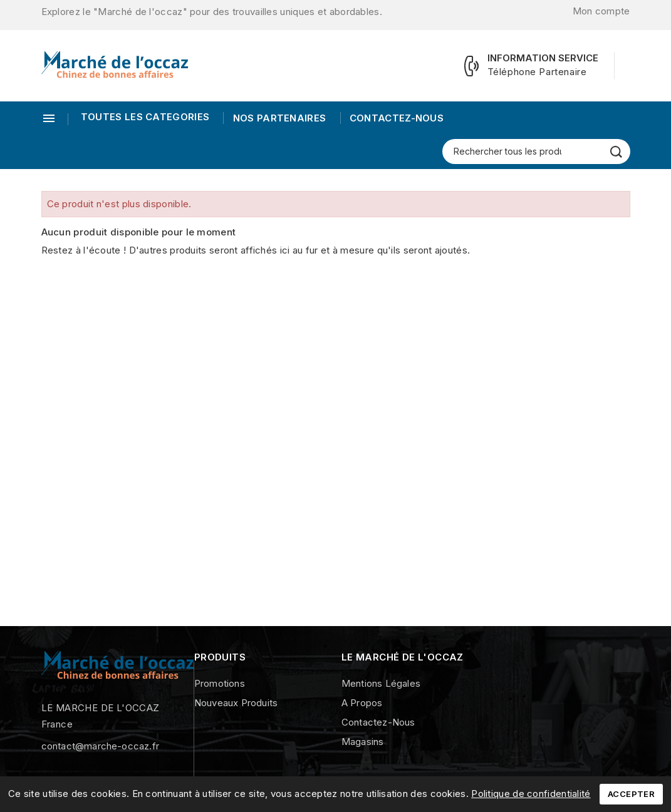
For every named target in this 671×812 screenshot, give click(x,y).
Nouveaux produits (236, 703)
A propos (362, 703)
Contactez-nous (396, 118)
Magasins (363, 742)
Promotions (220, 683)
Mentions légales (381, 683)
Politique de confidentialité (531, 794)
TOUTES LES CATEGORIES (145, 117)
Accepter (631, 794)
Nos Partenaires (278, 118)
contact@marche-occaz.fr (101, 746)
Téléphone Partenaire (537, 72)
